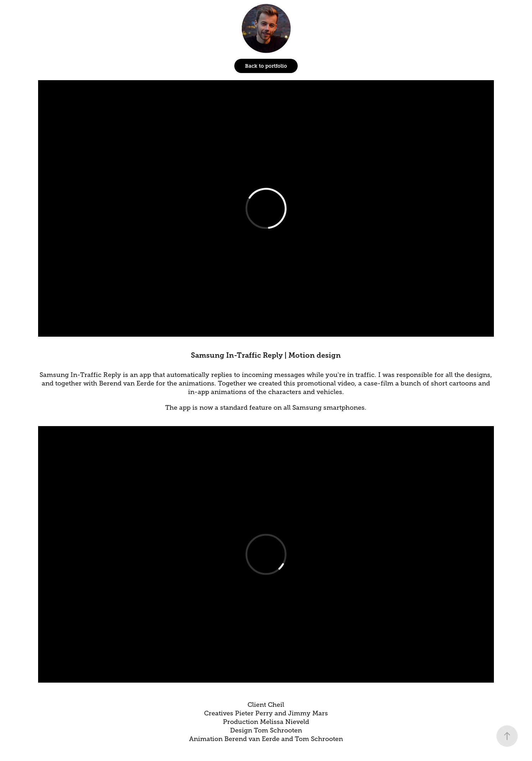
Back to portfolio (266, 66)
